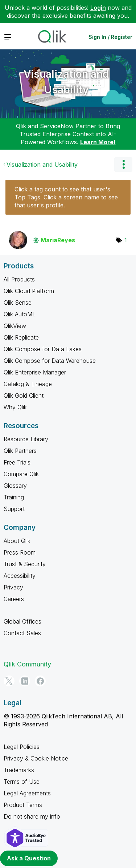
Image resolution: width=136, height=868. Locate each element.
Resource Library (26, 439)
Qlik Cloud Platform (29, 291)
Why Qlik (15, 407)
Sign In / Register (110, 37)
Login (98, 8)
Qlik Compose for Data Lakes (43, 349)
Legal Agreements (27, 793)
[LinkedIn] (25, 681)
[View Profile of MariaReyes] (58, 240)
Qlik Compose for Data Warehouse (50, 361)
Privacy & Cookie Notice (36, 758)
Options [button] (123, 165)
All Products (19, 279)
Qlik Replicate (21, 337)
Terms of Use (22, 782)
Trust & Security (25, 564)
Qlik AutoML (20, 314)
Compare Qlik (21, 474)
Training (14, 497)
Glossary (15, 486)
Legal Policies (22, 747)
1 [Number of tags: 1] (126, 240)
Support (14, 509)
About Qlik (17, 541)
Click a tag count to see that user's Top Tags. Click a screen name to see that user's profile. (66, 197)
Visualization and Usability (66, 82)
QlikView (15, 326)
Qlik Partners (20, 451)
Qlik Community (27, 664)
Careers (14, 599)
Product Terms (23, 805)
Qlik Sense (18, 303)
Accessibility (20, 576)
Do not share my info (32, 816)
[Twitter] (9, 681)
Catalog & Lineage (28, 384)
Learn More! (98, 142)
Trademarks (19, 770)
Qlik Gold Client (24, 396)
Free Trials (17, 462)
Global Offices (22, 621)
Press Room (20, 552)
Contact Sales (22, 633)
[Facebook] (40, 681)
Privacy (13, 587)
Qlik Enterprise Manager (35, 372)
